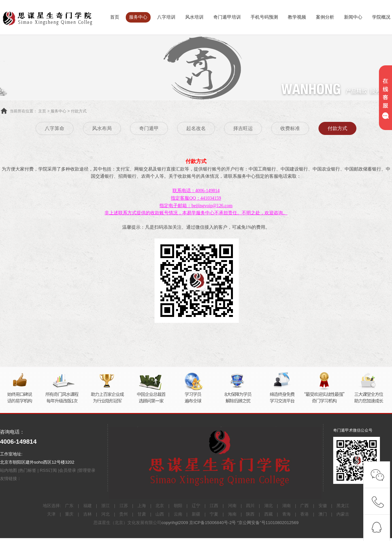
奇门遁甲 (149, 128)
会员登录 (68, 470)
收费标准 (290, 128)
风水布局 (102, 128)
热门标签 (28, 470)
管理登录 (87, 470)
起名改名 (196, 128)
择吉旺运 (243, 128)
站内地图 (8, 470)
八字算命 (55, 128)
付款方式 (79, 111)
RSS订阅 (49, 470)
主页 (42, 111)
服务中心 (58, 111)
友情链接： (11, 478)
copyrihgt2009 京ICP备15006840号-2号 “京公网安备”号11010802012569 (230, 523)
